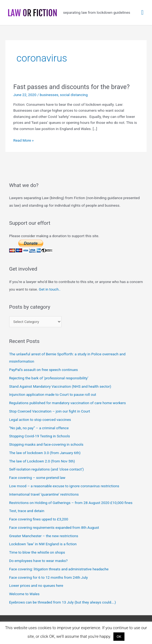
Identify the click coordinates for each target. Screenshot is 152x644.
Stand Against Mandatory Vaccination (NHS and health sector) (60, 386)
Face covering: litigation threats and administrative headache (59, 569)
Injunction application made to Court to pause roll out (53, 394)
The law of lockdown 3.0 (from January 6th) (45, 453)
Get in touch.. (50, 289)
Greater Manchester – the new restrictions (44, 536)
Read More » (23, 140)
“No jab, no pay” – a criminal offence (39, 428)
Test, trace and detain (27, 511)
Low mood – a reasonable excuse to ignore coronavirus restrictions (64, 486)
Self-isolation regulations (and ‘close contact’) (47, 469)
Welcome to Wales (24, 594)
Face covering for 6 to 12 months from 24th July (49, 577)
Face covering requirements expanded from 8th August (54, 527)
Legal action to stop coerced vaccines (40, 420)
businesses (49, 95)
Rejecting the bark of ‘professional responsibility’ (49, 378)
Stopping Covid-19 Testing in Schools (40, 436)
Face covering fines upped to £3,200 (39, 519)
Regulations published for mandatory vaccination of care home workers (67, 403)
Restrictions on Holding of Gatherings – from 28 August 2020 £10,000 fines (71, 503)
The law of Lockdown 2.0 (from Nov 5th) (42, 461)
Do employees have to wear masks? (38, 561)
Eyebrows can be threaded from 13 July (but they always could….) (63, 602)
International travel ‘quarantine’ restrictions (44, 494)
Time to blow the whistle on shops (37, 552)
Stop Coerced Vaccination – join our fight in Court (50, 411)
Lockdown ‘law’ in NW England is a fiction (43, 544)
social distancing (74, 95)
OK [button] (119, 637)
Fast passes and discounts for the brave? (71, 87)
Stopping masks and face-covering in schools (46, 444)
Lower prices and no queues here (36, 585)
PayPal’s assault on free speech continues (44, 370)
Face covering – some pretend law (37, 478)
